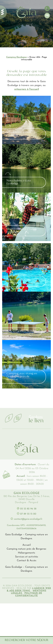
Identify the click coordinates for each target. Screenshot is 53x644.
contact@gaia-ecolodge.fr (26, 519)
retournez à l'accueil (26, 89)
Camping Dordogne (17, 57)
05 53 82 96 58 (27, 509)
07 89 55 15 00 (26, 514)
